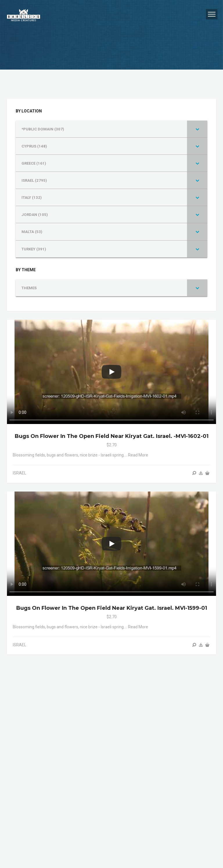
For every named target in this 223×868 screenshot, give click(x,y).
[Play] (111, 372)
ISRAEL (19, 473)
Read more (138, 455)
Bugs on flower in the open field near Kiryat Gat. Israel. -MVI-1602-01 (112, 436)
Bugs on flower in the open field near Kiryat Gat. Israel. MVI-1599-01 (112, 608)
